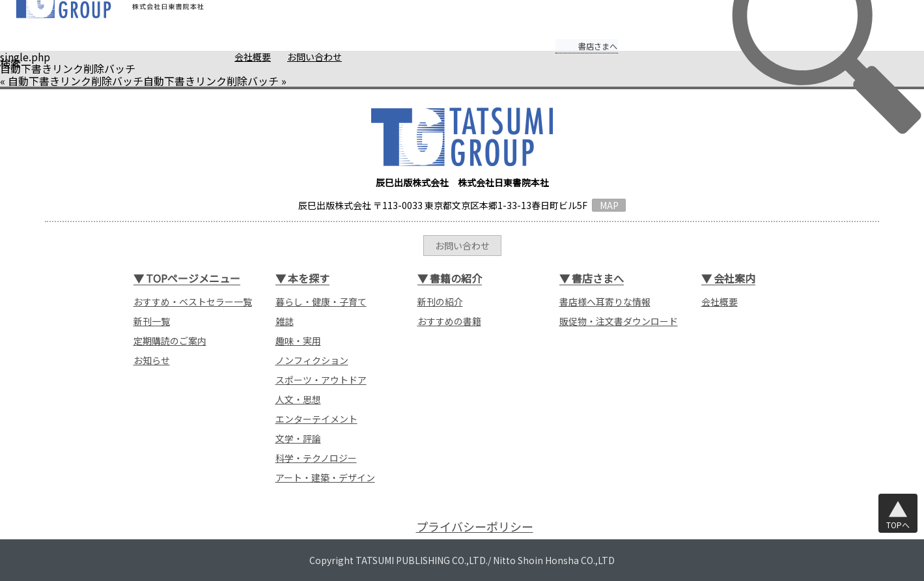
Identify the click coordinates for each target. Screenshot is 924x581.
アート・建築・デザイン (325, 477)
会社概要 (228, 57)
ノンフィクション (312, 360)
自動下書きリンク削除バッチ (76, 81)
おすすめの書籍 (449, 321)
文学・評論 (298, 438)
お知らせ (152, 360)
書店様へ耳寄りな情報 (605, 302)
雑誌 (285, 321)
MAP (609, 205)
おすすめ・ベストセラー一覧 (193, 302)
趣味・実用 (298, 341)
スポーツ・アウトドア (321, 380)
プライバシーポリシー (475, 527)
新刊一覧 (152, 321)
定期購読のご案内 (170, 341)
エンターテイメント (316, 419)
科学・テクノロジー (316, 458)
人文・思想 (298, 399)
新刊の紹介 (440, 302)
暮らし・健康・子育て (321, 302)
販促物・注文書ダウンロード (619, 321)
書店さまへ (573, 37)
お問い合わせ (290, 57)
